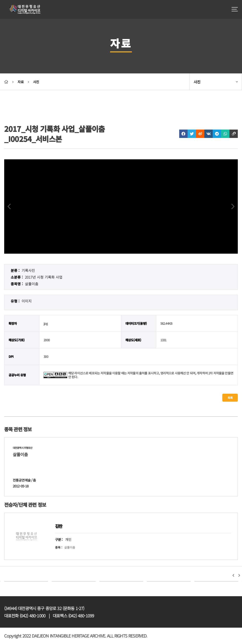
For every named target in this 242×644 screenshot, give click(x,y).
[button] (233, 575)
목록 (230, 398)
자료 (21, 82)
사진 (36, 82)
